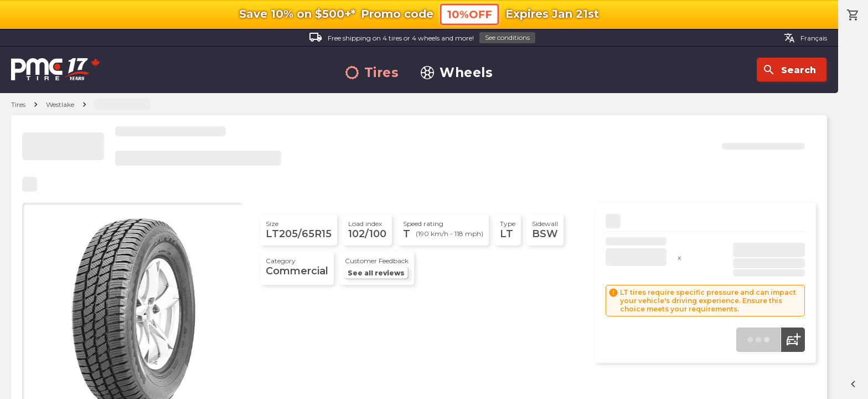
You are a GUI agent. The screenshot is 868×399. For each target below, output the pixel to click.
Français (805, 38)
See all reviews (376, 273)
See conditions (507, 37)
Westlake (60, 104)
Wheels (457, 73)
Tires (372, 73)
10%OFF (469, 14)
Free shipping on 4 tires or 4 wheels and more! (422, 38)
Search (789, 70)
